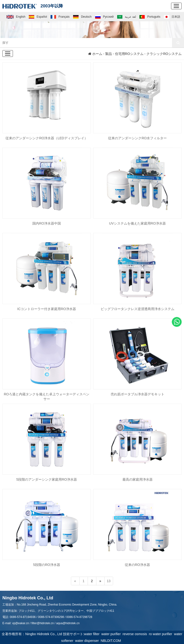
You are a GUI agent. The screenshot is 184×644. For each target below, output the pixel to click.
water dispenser (88, 641)
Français (60, 17)
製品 (109, 54)
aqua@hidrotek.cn (68, 623)
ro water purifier (161, 634)
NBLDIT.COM (112, 641)
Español (38, 17)
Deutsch (82, 17)
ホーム (95, 54)
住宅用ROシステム (129, 54)
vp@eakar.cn (21, 623)
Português (150, 17)
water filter (93, 634)
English (16, 17)
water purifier (112, 634)
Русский (104, 17)
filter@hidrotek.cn (43, 623)
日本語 (172, 17)
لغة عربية (127, 17)
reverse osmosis (136, 634)
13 (109, 581)
